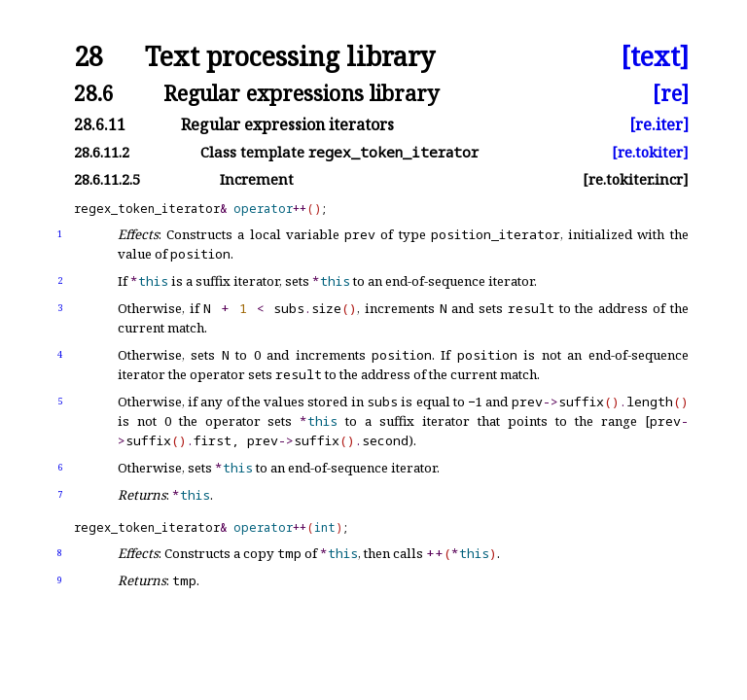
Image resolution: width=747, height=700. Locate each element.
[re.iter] (659, 124)
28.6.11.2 (102, 152)
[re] (671, 93)
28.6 (94, 93)
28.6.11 (100, 124)
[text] (655, 57)
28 (89, 57)
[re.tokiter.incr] (636, 179)
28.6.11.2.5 (107, 179)
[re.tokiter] (650, 152)
